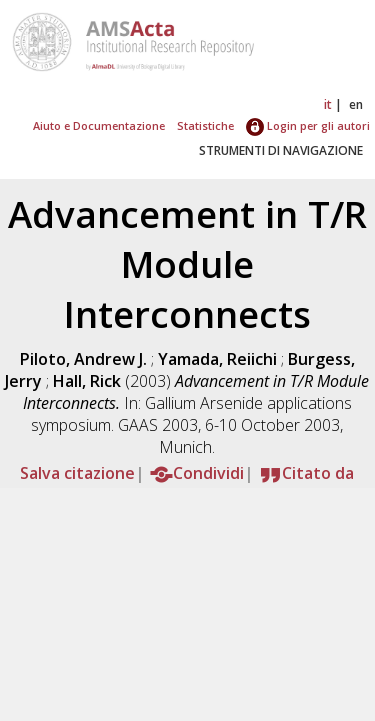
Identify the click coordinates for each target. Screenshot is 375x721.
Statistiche (205, 125)
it (328, 104)
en (356, 104)
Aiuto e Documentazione (99, 125)
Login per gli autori (308, 125)
